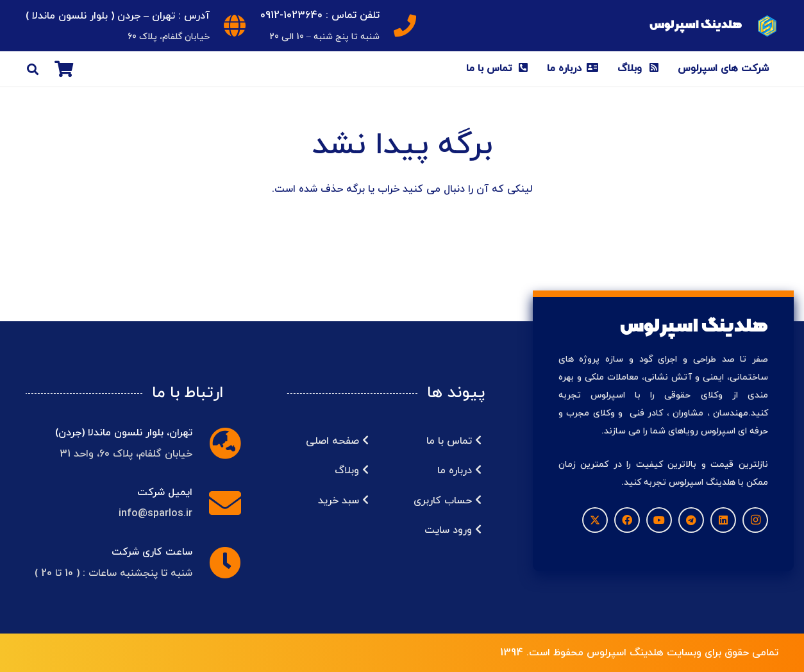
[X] (595, 520)
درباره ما (459, 471)
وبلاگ (352, 471)
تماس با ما (454, 441)
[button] (33, 69)
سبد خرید (343, 501)
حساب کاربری (448, 501)
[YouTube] (659, 520)
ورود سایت (453, 530)
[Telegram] (691, 520)
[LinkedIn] (723, 520)
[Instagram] (755, 520)
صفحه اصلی (337, 441)
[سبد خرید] (64, 69)
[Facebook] (627, 520)
